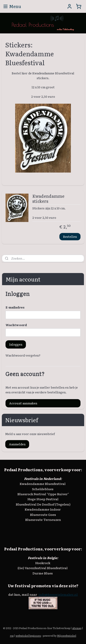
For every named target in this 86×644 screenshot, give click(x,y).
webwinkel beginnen (28, 636)
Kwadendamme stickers (48, 199)
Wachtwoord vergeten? (23, 355)
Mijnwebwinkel (67, 636)
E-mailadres (15, 307)
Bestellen (70, 236)
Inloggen (16, 344)
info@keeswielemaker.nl (58, 594)
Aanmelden (17, 444)
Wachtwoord (16, 325)
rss (12, 636)
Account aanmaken (23, 403)
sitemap (77, 628)
